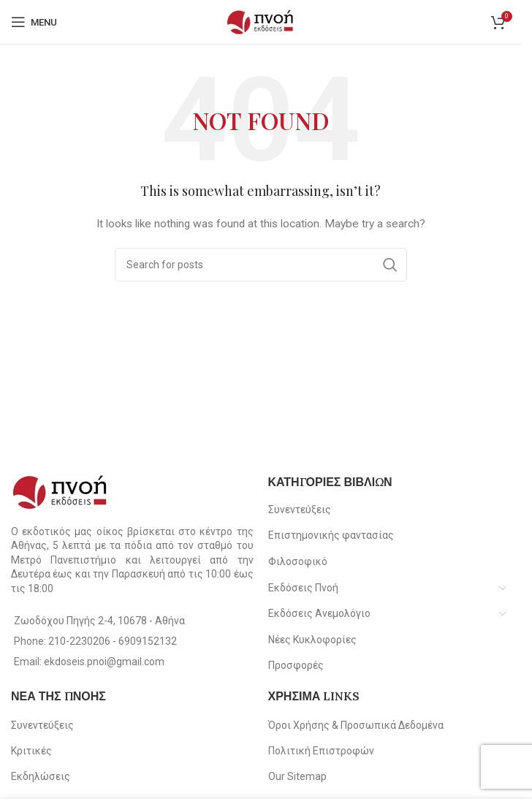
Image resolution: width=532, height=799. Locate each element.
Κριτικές (31, 751)
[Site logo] (261, 21)
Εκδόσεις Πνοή (303, 588)
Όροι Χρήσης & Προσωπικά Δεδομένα (356, 725)
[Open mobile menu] (34, 22)
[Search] (261, 265)
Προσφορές (296, 665)
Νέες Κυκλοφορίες (312, 640)
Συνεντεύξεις (300, 510)
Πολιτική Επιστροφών (321, 751)
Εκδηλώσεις (41, 776)
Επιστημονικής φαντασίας (331, 535)
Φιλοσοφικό (298, 561)
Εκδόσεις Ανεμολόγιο (319, 613)
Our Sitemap (297, 776)
